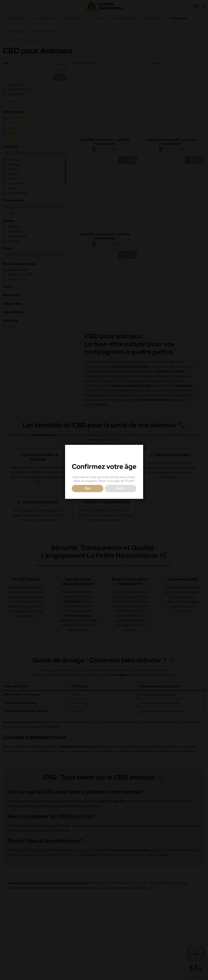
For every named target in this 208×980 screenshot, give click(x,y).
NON (120, 497)
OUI (87, 497)
